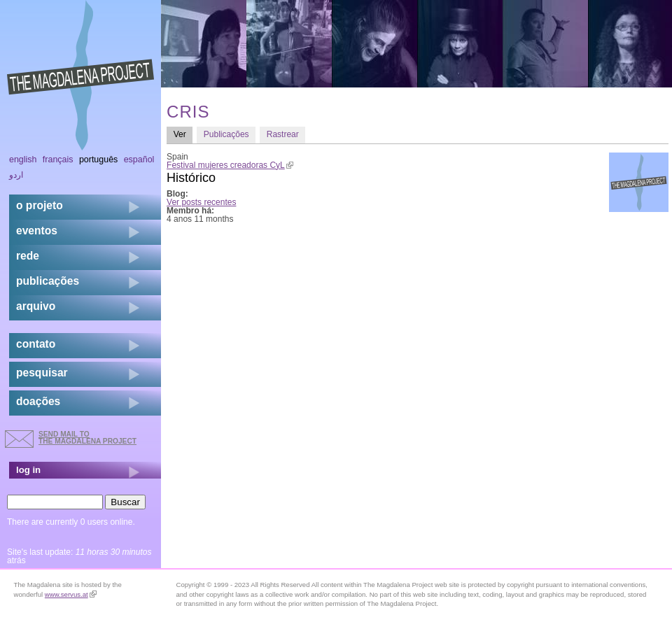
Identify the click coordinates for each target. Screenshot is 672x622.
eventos (37, 231)
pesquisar (42, 373)
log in (28, 470)
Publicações (226, 134)
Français (58, 160)
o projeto (40, 205)
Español (139, 160)
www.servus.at (71, 594)
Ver (183, 134)
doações (38, 401)
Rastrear (283, 134)
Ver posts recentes (201, 202)
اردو (16, 175)
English (23, 160)
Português (98, 160)
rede (28, 256)
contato (36, 344)
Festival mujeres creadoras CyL (230, 165)
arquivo (36, 306)
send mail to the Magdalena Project (87, 438)
